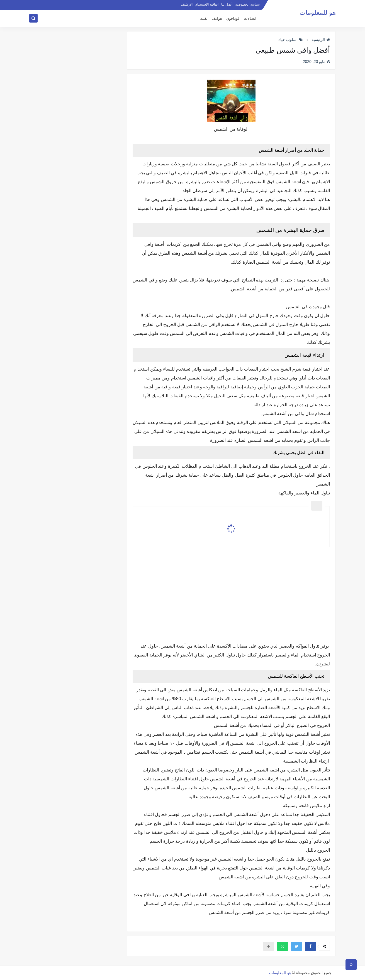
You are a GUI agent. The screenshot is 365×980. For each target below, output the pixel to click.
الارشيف (187, 4)
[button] (310, 946)
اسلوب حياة (291, 40)
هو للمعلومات (318, 13)
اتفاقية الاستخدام (207, 4)
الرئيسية (321, 40)
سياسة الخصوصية (247, 4)
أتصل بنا (227, 4)
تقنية (204, 19)
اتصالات (250, 19)
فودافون (233, 19)
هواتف (217, 19)
